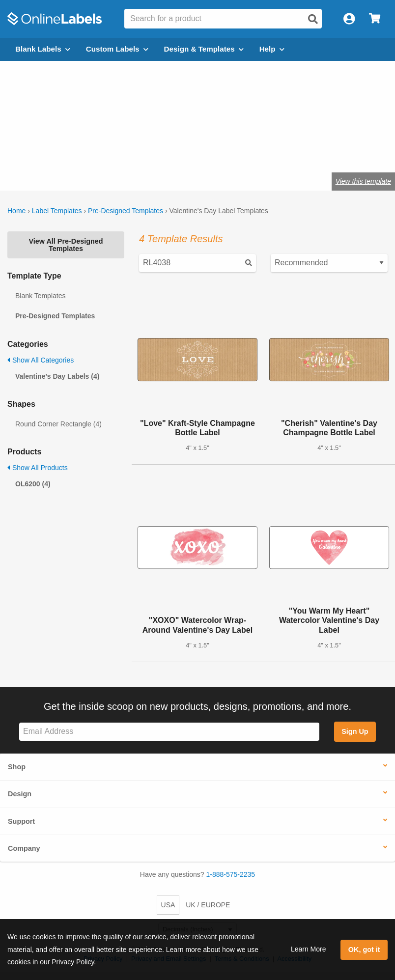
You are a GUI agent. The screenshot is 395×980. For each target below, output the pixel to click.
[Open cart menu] (375, 19)
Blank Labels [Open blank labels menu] (43, 49)
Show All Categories (41, 360)
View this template (363, 181)
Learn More (309, 949)
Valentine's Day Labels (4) (57, 376)
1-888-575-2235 (231, 874)
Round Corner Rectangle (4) (58, 424)
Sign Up (355, 731)
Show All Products (38, 468)
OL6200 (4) (33, 484)
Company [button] (24, 848)
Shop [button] (17, 767)
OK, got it (364, 950)
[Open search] (313, 19)
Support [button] (21, 821)
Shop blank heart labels (96, 151)
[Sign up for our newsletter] (169, 732)
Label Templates (57, 211)
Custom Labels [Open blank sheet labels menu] (117, 49)
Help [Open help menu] (272, 49)
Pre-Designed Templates (126, 211)
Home (16, 211)
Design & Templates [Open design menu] (204, 49)
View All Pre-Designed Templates (66, 245)
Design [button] (20, 794)
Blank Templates (40, 296)
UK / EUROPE (208, 905)
